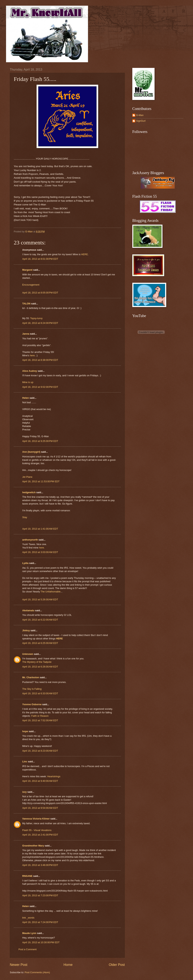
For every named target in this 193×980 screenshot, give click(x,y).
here (32, 355)
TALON (26, 304)
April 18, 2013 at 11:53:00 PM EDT (41, 481)
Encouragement (31, 285)
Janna (26, 334)
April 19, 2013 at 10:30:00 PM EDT (41, 942)
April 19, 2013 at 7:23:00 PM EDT (40, 895)
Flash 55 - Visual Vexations (37, 830)
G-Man (140, 115)
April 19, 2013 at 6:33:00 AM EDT (40, 693)
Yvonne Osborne (32, 704)
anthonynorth (30, 540)
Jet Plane (27, 477)
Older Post (117, 965)
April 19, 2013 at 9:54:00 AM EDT (40, 808)
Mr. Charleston (31, 677)
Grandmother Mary (33, 846)
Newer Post (19, 965)
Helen (26, 398)
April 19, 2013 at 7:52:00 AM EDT (40, 720)
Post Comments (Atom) (37, 972)
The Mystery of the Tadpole (37, 662)
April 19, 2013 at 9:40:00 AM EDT (40, 781)
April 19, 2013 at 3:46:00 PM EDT (40, 865)
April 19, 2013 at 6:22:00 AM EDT (40, 620)
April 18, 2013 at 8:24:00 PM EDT (40, 323)
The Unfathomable (51, 592)
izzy (25, 792)
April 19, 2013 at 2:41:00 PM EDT (40, 835)
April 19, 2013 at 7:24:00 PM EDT (40, 922)
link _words (28, 918)
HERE (84, 254)
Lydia (25, 563)
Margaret (27, 270)
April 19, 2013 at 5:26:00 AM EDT (40, 599)
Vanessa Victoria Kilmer (36, 819)
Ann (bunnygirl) (31, 452)
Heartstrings (54, 776)
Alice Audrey (30, 371)
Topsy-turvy (36, 318)
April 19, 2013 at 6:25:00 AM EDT (40, 643)
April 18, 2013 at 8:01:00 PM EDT (40, 259)
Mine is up (28, 382)
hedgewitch (29, 492)
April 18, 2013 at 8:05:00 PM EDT (40, 293)
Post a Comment (28, 949)
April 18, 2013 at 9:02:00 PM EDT (40, 387)
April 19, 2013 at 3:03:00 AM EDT (40, 552)
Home (68, 965)
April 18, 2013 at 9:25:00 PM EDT (40, 441)
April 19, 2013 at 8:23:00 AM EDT (40, 751)
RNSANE (27, 876)
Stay (25, 517)
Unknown (28, 654)
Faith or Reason (40, 716)
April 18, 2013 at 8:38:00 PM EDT (40, 360)
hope (25, 731)
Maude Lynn (29, 933)
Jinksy (26, 630)
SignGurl (141, 121)
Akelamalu (28, 610)
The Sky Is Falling (32, 689)
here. (42, 548)
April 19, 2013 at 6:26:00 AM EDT (40, 667)
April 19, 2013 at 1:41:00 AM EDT (40, 529)
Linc (25, 761)
